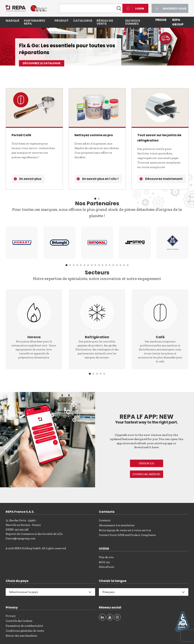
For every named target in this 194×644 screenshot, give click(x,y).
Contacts (105, 520)
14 (113, 265)
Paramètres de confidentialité (24, 626)
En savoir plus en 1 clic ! (100, 179)
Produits (62, 21)
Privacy (11, 616)
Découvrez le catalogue (42, 63)
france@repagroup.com (20, 539)
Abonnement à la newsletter (117, 525)
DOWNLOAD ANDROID (146, 474)
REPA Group (178, 22)
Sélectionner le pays (24, 592)
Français (108, 592)
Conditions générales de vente (25, 631)
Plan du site (106, 557)
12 (106, 265)
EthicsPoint (107, 567)
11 (102, 265)
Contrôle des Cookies (19, 621)
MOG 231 (104, 562)
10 (99, 265)
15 (117, 265)
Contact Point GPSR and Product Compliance (127, 535)
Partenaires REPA (34, 22)
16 (120, 265)
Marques (13, 21)
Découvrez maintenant (164, 179)
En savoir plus (30, 179)
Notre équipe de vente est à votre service (125, 530)
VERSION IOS (146, 463)
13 (110, 265)
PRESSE (161, 20)
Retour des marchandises (21, 636)
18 (128, 265)
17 (124, 265)
